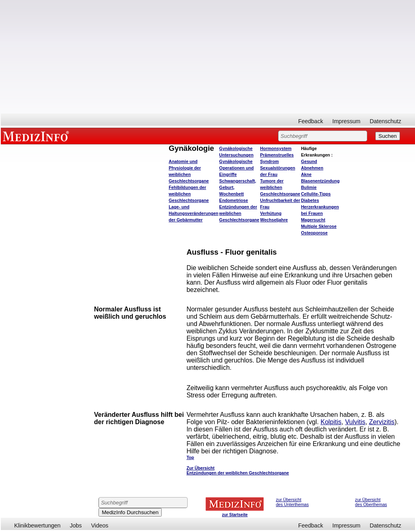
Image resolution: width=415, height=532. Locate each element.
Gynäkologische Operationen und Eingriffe (236, 168)
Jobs (76, 526)
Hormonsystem (276, 148)
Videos (100, 526)
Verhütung (271, 213)
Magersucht (313, 220)
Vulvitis (355, 422)
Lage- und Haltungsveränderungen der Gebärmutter (194, 213)
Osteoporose (314, 233)
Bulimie (309, 187)
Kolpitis (331, 422)
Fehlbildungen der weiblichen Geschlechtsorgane (189, 194)
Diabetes (310, 200)
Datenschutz (385, 121)
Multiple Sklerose (319, 226)
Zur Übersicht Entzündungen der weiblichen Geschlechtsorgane (238, 470)
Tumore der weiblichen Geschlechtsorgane (280, 187)
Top (190, 457)
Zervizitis (382, 422)
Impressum (346, 121)
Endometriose (234, 200)
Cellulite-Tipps (316, 194)
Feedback (311, 121)
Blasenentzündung (320, 181)
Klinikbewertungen (37, 526)
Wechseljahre (274, 220)
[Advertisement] (208, 57)
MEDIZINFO (37, 136)
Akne (306, 174)
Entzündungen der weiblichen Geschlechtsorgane (239, 213)
